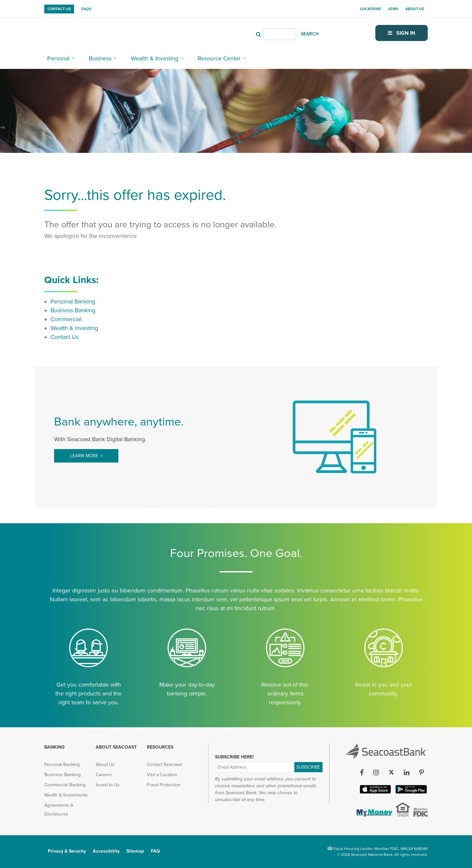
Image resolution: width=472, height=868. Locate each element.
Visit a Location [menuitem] (162, 775)
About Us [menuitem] (415, 9)
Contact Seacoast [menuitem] (164, 765)
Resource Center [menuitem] (219, 58)
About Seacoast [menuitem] (116, 747)
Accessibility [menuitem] (106, 851)
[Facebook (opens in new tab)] (362, 773)
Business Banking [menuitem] (62, 775)
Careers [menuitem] (104, 775)
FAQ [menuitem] (155, 851)
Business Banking (73, 310)
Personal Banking (73, 301)
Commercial (66, 319)
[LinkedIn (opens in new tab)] (406, 773)
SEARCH (310, 34)
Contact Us (65, 337)
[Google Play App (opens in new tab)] (411, 792)
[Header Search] (280, 34)
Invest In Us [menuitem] (108, 785)
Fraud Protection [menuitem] (164, 785)
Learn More (84, 456)
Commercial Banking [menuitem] (65, 785)
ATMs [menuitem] (393, 9)
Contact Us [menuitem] (59, 9)
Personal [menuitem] (58, 58)
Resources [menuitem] (160, 747)
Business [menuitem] (100, 58)
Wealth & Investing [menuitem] (155, 58)
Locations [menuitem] (370, 9)
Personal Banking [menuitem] (62, 765)
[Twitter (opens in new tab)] (391, 773)
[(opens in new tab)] (374, 815)
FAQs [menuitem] (86, 9)
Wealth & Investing (74, 328)
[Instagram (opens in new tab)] (376, 773)
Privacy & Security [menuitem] (67, 851)
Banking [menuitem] (54, 747)
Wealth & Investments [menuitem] (66, 795)
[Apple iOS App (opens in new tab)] (375, 792)
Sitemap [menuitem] (135, 851)
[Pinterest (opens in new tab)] (421, 773)
